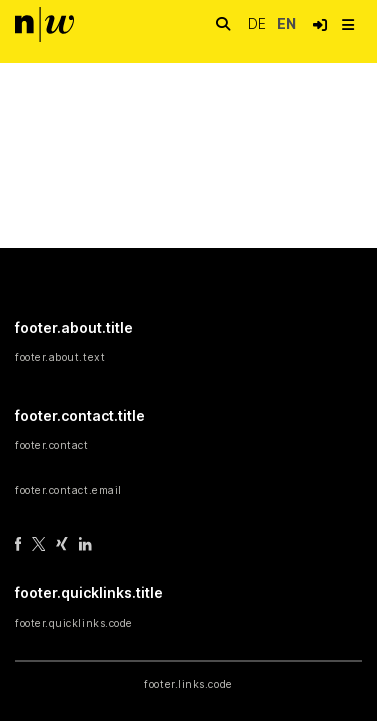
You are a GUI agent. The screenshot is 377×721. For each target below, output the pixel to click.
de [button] (259, 23)
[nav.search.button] (223, 24)
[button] (320, 25)
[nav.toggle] (348, 25)
